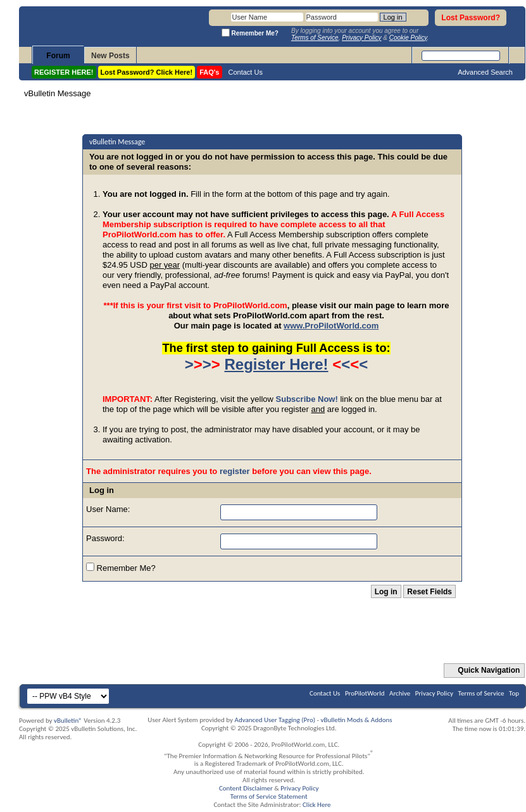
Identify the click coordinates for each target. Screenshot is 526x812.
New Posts (110, 56)
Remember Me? (121, 568)
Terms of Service (481, 693)
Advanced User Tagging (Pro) (275, 720)
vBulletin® (68, 721)
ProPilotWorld (365, 693)
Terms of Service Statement (269, 796)
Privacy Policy (434, 693)
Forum (58, 56)
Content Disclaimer (246, 788)
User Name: (108, 509)
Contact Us (246, 72)
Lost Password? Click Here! (147, 72)
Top (514, 693)
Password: (105, 538)
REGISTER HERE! (64, 72)
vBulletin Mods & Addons (356, 720)
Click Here (317, 805)
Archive (400, 693)
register (235, 471)
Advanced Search (485, 72)
